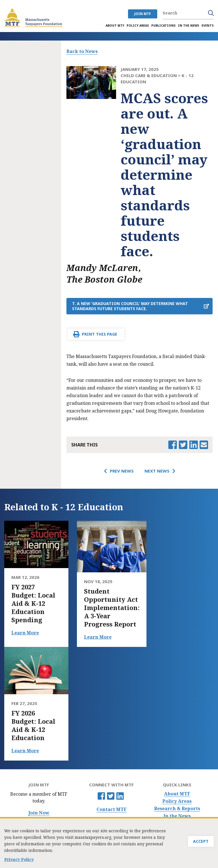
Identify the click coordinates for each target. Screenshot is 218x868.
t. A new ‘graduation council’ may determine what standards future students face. (130, 306)
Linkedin (120, 796)
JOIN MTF (143, 14)
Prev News (122, 471)
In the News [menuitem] (189, 26)
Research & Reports (177, 809)
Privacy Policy (19, 861)
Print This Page (99, 334)
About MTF (177, 794)
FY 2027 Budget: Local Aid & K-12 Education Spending (33, 603)
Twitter (111, 796)
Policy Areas (177, 801)
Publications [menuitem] (163, 26)
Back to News (82, 51)
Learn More (25, 633)
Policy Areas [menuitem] (138, 26)
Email (204, 445)
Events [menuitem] (208, 26)
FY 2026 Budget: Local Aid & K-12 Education (33, 725)
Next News (157, 471)
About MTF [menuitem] (115, 26)
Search (211, 13)
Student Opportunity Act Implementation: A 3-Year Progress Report (112, 608)
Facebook (101, 796)
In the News (177, 816)
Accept (201, 849)
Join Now (39, 813)
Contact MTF (112, 809)
